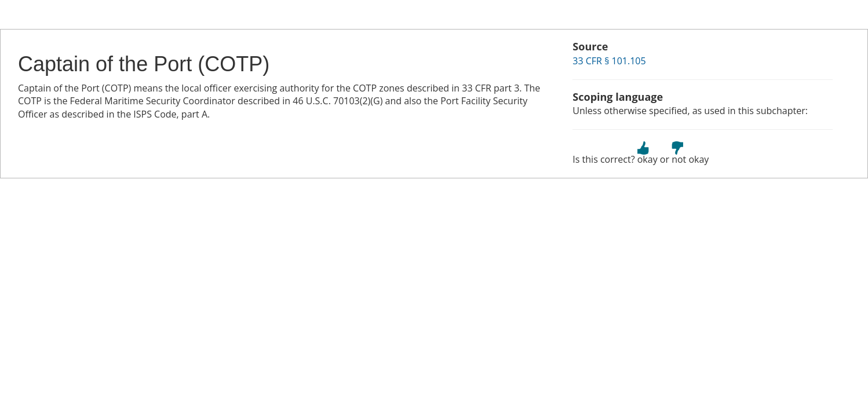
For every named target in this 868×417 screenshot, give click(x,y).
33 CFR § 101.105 (609, 61)
